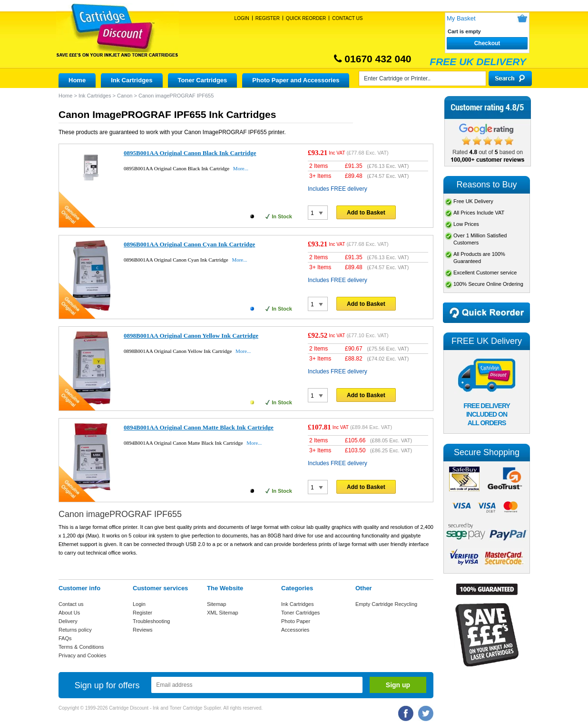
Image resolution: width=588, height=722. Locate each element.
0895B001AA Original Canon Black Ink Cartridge (190, 153)
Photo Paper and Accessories (296, 80)
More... (241, 168)
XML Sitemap (223, 613)
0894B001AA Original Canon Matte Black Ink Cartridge (199, 427)
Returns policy (75, 630)
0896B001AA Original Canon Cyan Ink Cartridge (189, 244)
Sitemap (216, 604)
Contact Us (347, 18)
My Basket (461, 18)
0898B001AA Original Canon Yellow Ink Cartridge (191, 336)
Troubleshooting (151, 621)
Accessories (295, 630)
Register (268, 18)
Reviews (143, 630)
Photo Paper (296, 621)
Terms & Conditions (81, 647)
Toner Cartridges (203, 80)
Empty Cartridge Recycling (386, 604)
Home (77, 80)
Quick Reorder (306, 18)
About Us (69, 613)
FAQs (65, 638)
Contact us (71, 604)
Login (242, 18)
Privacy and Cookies (82, 655)
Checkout (487, 43)
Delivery (68, 621)
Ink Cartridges (132, 80)
